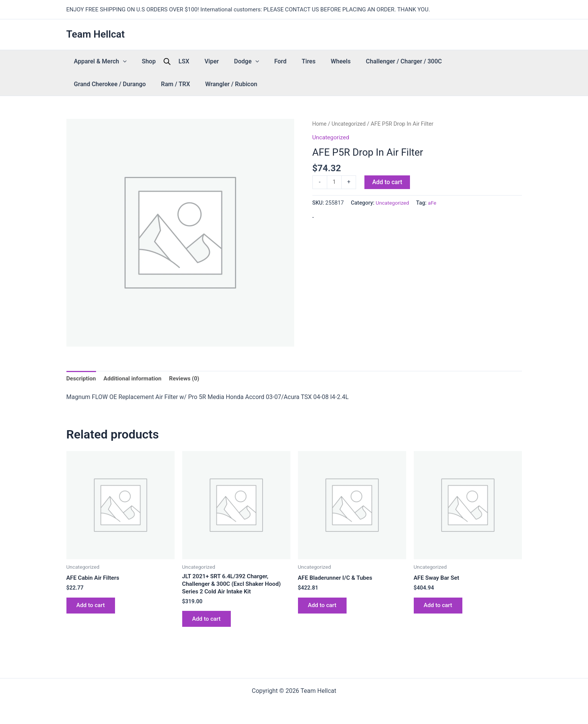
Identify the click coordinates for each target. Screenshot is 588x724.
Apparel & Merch (97, 62)
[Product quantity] (335, 182)
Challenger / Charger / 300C (339, 61)
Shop (137, 61)
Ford (238, 61)
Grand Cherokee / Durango (421, 61)
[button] (119, 62)
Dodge (213, 62)
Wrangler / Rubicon (96, 84)
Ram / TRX (479, 61)
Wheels (284, 61)
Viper (185, 61)
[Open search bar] (152, 62)
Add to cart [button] (93, 608)
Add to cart (388, 182)
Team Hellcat (96, 34)
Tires (259, 61)
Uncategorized (350, 124)
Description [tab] (82, 379)
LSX (165, 61)
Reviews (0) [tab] (190, 379)
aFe (434, 204)
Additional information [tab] (136, 379)
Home (320, 124)
